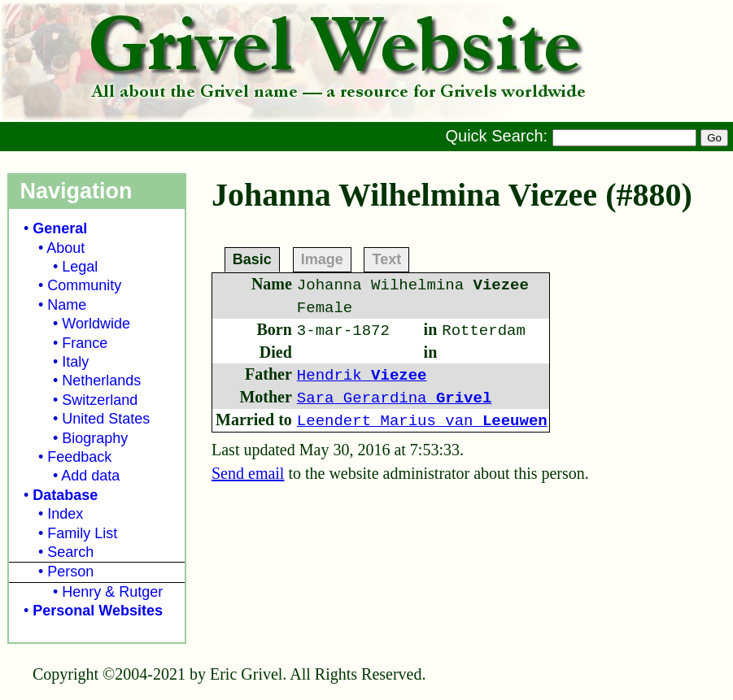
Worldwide (96, 324)
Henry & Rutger (112, 592)
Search (70, 552)
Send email (248, 473)
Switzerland (100, 400)
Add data (90, 476)
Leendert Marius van (422, 421)
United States (106, 419)
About (65, 248)
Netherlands (101, 380)
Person (70, 572)
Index (65, 514)
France (85, 343)
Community (84, 285)
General (60, 228)
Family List (82, 533)
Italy (75, 362)
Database (65, 495)
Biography (95, 438)
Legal (80, 267)
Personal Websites (98, 611)
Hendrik (362, 376)
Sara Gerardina (394, 398)
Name (67, 305)
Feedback (79, 457)
